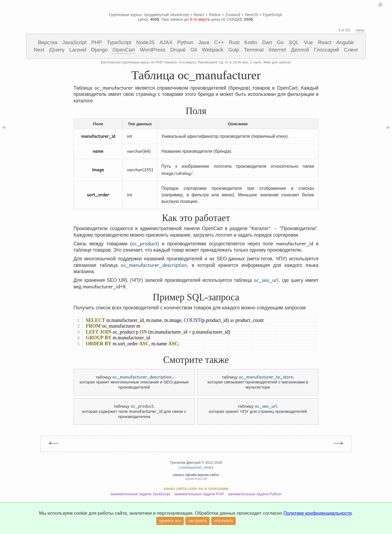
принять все (170, 521)
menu (360, 30)
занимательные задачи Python (255, 494)
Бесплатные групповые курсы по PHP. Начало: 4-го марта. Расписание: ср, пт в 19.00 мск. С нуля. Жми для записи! (196, 62)
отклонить (223, 521)
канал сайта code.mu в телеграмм (196, 488)
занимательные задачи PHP (199, 494)
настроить (197, 521)
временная (196, 479)
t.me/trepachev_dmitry (196, 467)
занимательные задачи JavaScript (140, 494)
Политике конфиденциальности (318, 513)
